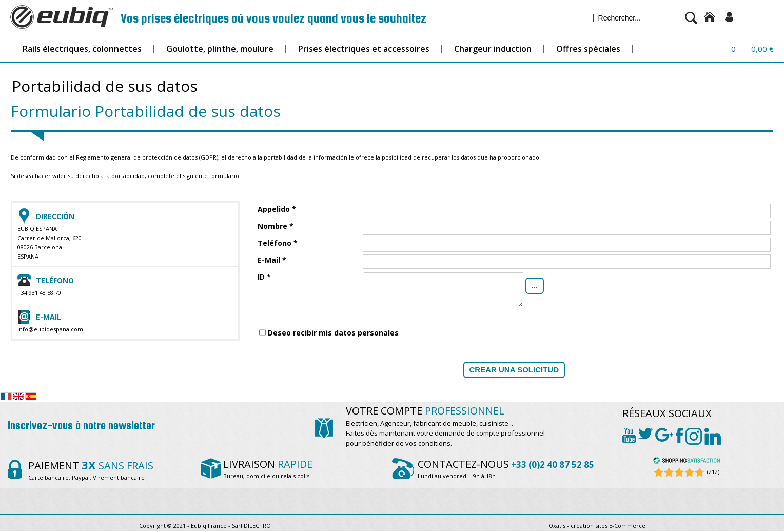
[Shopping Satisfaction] (687, 462)
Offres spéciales (588, 49)
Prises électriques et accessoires (364, 49)
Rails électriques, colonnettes (82, 49)
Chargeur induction (493, 49)
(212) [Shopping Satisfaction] (713, 472)
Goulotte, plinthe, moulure (220, 49)
